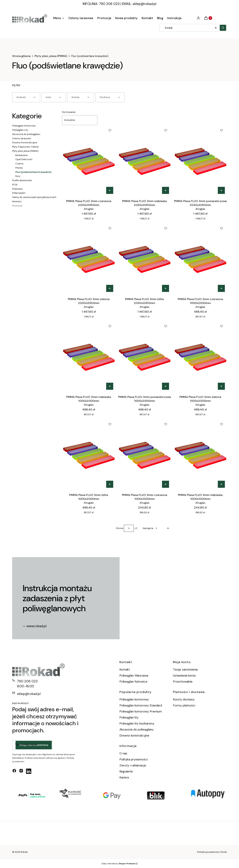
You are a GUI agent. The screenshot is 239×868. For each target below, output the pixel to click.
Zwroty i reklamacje (133, 765)
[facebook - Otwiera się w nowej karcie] (14, 771)
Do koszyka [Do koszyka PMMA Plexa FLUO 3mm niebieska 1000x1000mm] (222, 484)
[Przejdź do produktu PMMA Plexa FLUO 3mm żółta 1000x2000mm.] (89, 454)
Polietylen (17, 189)
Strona (120, 528)
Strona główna (21, 56)
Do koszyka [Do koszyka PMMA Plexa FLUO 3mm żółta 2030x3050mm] (166, 288)
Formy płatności (184, 705)
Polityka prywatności (134, 759)
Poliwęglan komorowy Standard (141, 705)
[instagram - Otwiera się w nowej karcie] (21, 771)
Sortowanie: (69, 112)
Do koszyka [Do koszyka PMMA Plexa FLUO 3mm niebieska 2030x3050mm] (166, 190)
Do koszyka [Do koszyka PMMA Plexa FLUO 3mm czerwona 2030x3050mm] (110, 190)
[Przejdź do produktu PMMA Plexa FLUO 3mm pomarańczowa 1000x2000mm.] (144, 356)
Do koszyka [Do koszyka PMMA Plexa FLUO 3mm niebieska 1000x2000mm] (110, 386)
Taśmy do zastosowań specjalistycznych (34, 197)
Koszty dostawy (184, 699)
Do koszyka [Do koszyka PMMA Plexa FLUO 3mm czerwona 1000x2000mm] (222, 288)
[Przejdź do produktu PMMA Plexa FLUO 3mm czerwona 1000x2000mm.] (200, 258)
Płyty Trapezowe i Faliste (25, 147)
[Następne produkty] (150, 528)
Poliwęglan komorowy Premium (141, 711)
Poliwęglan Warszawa (134, 676)
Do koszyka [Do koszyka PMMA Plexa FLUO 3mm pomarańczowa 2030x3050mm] (222, 190)
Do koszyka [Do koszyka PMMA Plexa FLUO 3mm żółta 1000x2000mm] (110, 484)
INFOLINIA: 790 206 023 (101, 4)
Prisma (19, 168)
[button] (223, 28)
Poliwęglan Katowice (133, 682)
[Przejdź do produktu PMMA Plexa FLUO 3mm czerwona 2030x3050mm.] (89, 160)
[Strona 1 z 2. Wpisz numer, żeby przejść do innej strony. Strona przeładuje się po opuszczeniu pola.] (129, 528)
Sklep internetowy (118, 864)
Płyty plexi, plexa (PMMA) (51, 56)
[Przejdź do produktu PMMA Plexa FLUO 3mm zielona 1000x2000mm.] (200, 356)
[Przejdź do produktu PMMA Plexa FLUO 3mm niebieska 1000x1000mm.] (200, 454)
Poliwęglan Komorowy (24, 126)
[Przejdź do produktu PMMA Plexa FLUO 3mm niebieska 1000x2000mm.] (89, 356)
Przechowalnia (183, 682)
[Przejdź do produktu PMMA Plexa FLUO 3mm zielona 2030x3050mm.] (89, 258)
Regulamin (126, 771)
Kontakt (125, 669)
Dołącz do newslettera (34, 745)
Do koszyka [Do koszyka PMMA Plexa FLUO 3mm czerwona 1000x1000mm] (166, 484)
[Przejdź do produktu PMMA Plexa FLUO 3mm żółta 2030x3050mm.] (144, 258)
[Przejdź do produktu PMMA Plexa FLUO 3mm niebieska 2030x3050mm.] (144, 160)
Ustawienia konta (184, 676)
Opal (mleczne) (24, 159)
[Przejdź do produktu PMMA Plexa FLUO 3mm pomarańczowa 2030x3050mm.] (200, 160)
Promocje (17, 206)
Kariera (124, 777)
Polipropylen (19, 193)
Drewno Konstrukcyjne (25, 143)
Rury (18, 176)
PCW (15, 185)
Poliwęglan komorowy (134, 699)
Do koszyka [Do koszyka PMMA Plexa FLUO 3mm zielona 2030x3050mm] (110, 288)
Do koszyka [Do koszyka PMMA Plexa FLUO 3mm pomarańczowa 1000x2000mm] (166, 386)
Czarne (19, 164)
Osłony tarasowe (22, 138)
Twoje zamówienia (185, 669)
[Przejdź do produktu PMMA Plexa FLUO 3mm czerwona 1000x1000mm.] (144, 454)
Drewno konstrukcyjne (134, 735)
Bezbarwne (22, 155)
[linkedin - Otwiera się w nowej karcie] (29, 771)
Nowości (17, 201)
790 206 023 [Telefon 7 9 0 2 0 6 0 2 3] (27, 681)
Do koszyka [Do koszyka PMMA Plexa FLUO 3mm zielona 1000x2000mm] (222, 386)
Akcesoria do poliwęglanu (26, 134)
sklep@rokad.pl (144, 4)
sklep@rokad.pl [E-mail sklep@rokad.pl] (29, 694)
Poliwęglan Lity (20, 130)
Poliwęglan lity (129, 717)
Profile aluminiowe (22, 180)
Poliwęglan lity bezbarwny (137, 723)
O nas (123, 753)
